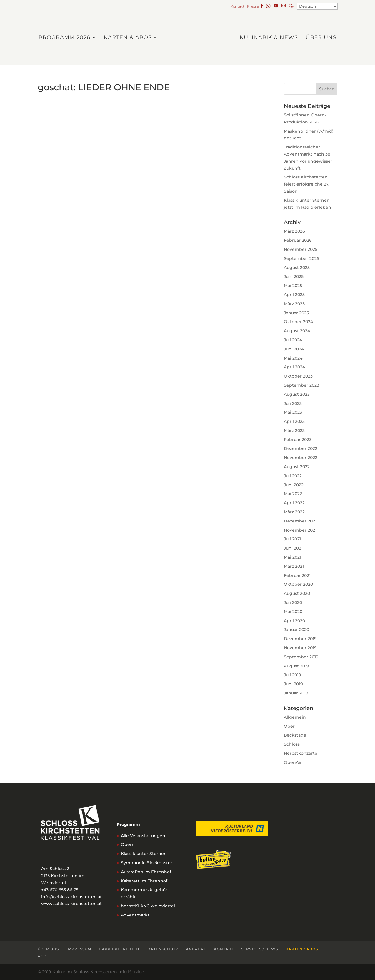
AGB (42, 956)
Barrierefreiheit (119, 949)
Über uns (320, 38)
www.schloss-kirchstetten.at (71, 904)
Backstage (295, 735)
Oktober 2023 (298, 376)
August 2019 (296, 666)
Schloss (292, 744)
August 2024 (297, 331)
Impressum (79, 949)
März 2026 (294, 231)
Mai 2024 (293, 358)
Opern (128, 844)
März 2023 (294, 430)
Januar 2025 (296, 313)
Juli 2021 (292, 539)
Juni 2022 (294, 485)
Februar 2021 (297, 575)
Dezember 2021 (300, 521)
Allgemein (295, 717)
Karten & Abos (129, 38)
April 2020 (294, 621)
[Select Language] (317, 6)
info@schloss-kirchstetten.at (71, 897)
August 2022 (297, 467)
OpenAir (293, 762)
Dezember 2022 (301, 448)
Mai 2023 (293, 412)
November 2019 (300, 648)
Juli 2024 (293, 340)
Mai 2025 (293, 286)
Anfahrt (196, 949)
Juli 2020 (293, 602)
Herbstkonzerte (301, 753)
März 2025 (294, 304)
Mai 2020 (293, 612)
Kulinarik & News (267, 38)
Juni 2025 (294, 276)
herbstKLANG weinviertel (148, 906)
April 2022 (294, 503)
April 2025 (294, 295)
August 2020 (297, 593)
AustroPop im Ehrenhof (146, 872)
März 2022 (294, 512)
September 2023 (301, 385)
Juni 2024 (294, 349)
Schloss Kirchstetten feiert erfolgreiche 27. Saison (306, 184)
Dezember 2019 (300, 639)
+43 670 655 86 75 (60, 890)
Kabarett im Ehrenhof (144, 881)
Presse (253, 7)
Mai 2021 (292, 557)
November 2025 (301, 249)
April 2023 (294, 421)
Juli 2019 (292, 675)
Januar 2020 (296, 630)
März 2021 (294, 566)
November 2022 (301, 458)
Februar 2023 (298, 440)
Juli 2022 (293, 476)
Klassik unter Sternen (144, 854)
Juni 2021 (293, 548)
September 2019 (301, 657)
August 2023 (297, 394)
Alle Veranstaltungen (143, 836)
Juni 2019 (293, 684)
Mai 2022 (293, 494)
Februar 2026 (298, 240)
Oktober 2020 (298, 584)
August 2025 (297, 268)
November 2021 (300, 530)
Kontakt (238, 7)
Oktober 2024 (298, 322)
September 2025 (301, 258)
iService (136, 972)
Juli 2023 (293, 403)
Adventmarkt (135, 915)
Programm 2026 (66, 38)
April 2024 (294, 367)
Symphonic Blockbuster (147, 863)
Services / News (260, 949)
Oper (289, 726)
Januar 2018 (296, 693)
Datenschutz (163, 949)
